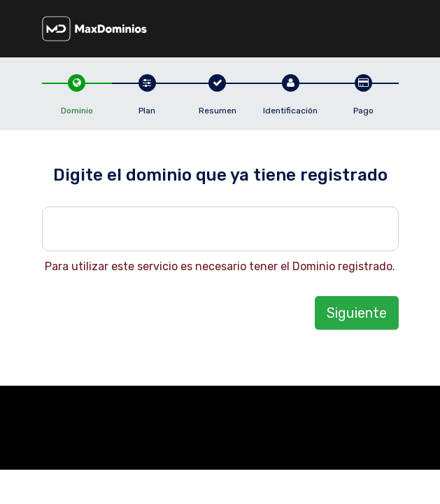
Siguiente (357, 313)
